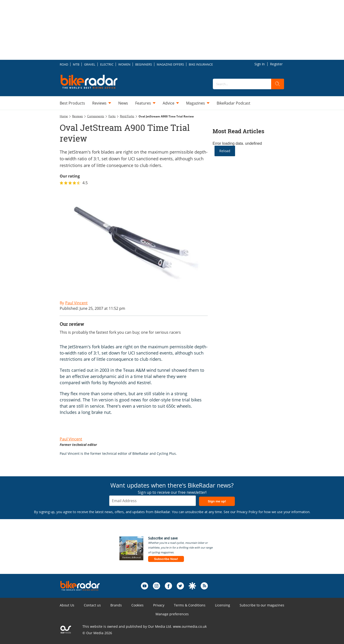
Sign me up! (217, 501)
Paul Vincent (71, 439)
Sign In (260, 64)
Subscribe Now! (166, 559)
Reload (225, 151)
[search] (278, 84)
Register (276, 64)
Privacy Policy (247, 512)
